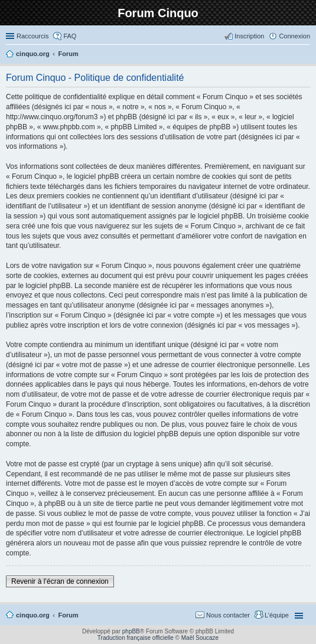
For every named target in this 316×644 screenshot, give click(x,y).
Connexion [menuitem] (294, 36)
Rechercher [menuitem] (305, 55)
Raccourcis (32, 36)
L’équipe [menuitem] (277, 615)
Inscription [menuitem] (249, 36)
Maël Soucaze (200, 638)
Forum (69, 615)
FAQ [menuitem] (70, 36)
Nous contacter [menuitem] (228, 615)
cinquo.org (33, 615)
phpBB (131, 631)
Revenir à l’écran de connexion (60, 581)
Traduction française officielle (136, 638)
